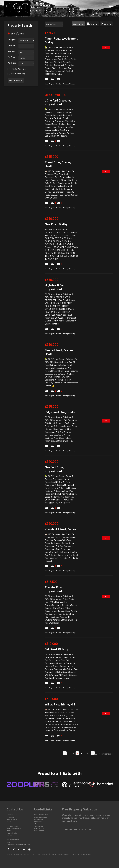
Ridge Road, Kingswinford (61, 412)
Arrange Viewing (69, 84)
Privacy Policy (35, 854)
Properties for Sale (41, 815)
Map (107, 24)
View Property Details (53, 84)
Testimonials (39, 826)
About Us (38, 824)
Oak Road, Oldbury (56, 649)
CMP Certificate (40, 828)
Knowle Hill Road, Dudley (60, 529)
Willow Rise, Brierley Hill (60, 704)
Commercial (38, 819)
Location (11, 45)
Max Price (12, 63)
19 (87, 753)
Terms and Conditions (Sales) (60, 854)
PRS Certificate (40, 831)
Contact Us (38, 822)
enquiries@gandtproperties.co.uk (19, 844)
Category (12, 40)
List (79, 24)
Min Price (11, 57)
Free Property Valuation (78, 829)
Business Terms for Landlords (81, 854)
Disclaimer (45, 854)
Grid (93, 24)
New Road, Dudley (56, 224)
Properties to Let (41, 817)
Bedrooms (12, 51)
